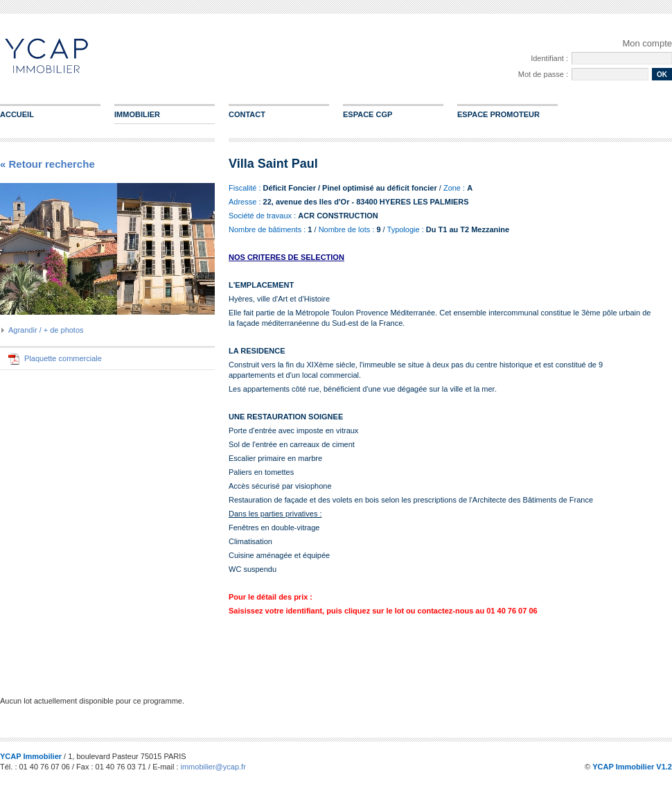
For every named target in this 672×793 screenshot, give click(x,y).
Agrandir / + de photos (46, 330)
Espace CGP (368, 114)
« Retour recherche (47, 164)
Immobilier (137, 114)
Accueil (17, 114)
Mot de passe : (543, 74)
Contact (247, 114)
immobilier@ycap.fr (213, 767)
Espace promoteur (498, 114)
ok (662, 75)
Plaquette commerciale (63, 358)
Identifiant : (549, 58)
